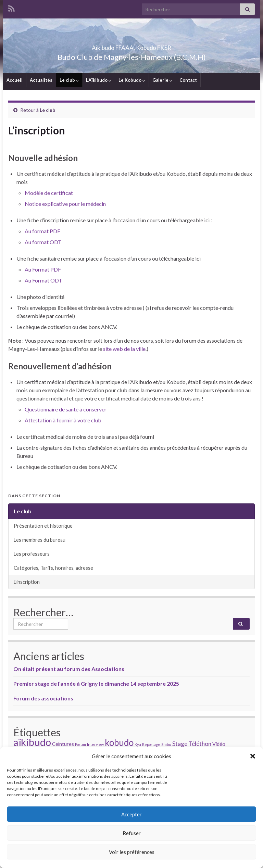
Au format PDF (42, 231)
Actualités (41, 80)
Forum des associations (43, 698)
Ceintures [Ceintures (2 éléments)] (63, 744)
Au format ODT (43, 242)
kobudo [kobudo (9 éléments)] (119, 742)
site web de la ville (124, 349)
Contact (188, 80)
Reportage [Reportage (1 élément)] (151, 744)
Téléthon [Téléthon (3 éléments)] (200, 744)
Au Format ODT (43, 280)
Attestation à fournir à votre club (63, 420)
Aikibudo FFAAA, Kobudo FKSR (132, 46)
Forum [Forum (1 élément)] (80, 744)
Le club (69, 80)
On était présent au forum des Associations (69, 669)
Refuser (132, 833)
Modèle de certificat (49, 193)
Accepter (131, 814)
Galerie (162, 80)
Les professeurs (32, 554)
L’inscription (27, 582)
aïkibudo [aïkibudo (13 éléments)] (32, 742)
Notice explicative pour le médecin (65, 204)
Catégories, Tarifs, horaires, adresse (53, 568)
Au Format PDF (43, 269)
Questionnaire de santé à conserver (66, 409)
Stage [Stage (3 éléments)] (180, 744)
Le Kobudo (132, 80)
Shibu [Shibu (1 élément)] (166, 744)
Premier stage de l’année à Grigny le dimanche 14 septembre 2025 (96, 683)
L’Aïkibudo (99, 80)
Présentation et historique (43, 526)
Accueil (15, 80)
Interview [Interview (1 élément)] (95, 744)
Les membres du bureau (40, 540)
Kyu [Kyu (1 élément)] (138, 744)
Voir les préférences (132, 852)
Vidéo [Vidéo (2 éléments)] (219, 744)
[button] (253, 756)
